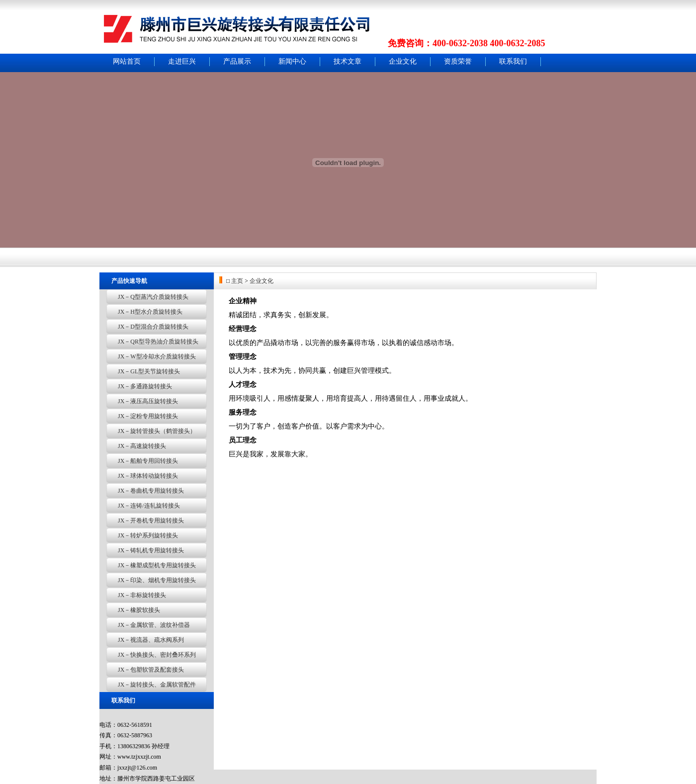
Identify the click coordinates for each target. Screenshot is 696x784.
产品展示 (237, 61)
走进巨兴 (182, 61)
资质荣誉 (458, 61)
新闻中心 (292, 61)
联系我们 (513, 61)
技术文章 (348, 61)
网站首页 (127, 61)
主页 (237, 281)
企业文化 (403, 61)
